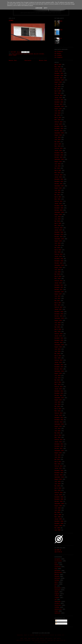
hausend (31, 54)
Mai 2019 (57, 248)
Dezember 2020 (59, 206)
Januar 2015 (58, 362)
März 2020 (58, 226)
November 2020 (59, 208)
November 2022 (59, 155)
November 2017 (59, 287)
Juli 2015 (58, 349)
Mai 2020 (57, 221)
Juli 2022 (58, 164)
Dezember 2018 (59, 259)
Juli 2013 (58, 402)
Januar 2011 (58, 468)
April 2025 (58, 91)
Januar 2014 (58, 389)
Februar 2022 (59, 175)
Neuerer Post (13, 60)
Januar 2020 (58, 230)
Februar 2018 (59, 281)
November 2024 (59, 102)
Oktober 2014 (59, 369)
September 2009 (59, 504)
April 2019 (58, 250)
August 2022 (58, 162)
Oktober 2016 (59, 316)
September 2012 (59, 424)
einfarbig (58, 567)
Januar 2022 (58, 177)
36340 (61, 30)
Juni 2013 (58, 404)
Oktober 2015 (59, 343)
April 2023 (58, 144)
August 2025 (58, 82)
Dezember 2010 (59, 471)
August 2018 (58, 268)
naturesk (57, 590)
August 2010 (58, 479)
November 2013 (59, 393)
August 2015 (58, 347)
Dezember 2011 (59, 444)
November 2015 (59, 340)
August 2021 (58, 188)
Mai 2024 (57, 115)
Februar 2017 (59, 307)
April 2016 (58, 329)
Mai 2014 (57, 380)
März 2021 (58, 199)
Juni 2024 (58, 113)
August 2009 (58, 506)
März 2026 (58, 67)
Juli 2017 (58, 296)
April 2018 (58, 276)
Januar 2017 (58, 309)
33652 (61, 21)
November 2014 (59, 367)
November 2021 (59, 181)
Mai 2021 (57, 195)
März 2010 (58, 490)
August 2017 (58, 294)
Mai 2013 (57, 407)
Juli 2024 (58, 111)
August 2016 (58, 320)
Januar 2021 (58, 204)
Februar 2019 (59, 254)
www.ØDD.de (58, 550)
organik (57, 594)
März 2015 (58, 358)
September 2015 (59, 345)
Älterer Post (43, 60)
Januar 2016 (58, 336)
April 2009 (58, 515)
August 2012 (58, 426)
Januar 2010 (58, 495)
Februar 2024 (59, 122)
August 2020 (58, 215)
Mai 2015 (57, 354)
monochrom (58, 588)
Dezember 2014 (59, 365)
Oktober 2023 (59, 131)
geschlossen (19, 54)
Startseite (28, 60)
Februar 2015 (59, 360)
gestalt (26, 54)
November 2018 (59, 261)
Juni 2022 (58, 166)
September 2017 (59, 292)
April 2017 (58, 303)
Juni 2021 (58, 193)
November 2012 (59, 420)
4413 (60, 38)
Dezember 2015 (59, 338)
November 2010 (59, 473)
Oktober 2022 (59, 157)
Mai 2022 (57, 168)
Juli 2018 (58, 270)
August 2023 (58, 135)
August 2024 (58, 109)
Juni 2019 (58, 245)
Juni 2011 (58, 457)
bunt (13, 54)
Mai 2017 (57, 301)
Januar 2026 (58, 71)
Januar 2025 (58, 98)
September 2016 (59, 318)
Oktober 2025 (59, 78)
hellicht (36, 54)
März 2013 (58, 411)
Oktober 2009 (59, 501)
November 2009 (59, 499)
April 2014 (58, 382)
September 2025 (59, 80)
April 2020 (58, 223)
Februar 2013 (59, 413)
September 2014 (59, 371)
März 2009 (58, 517)
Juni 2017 (58, 298)
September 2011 (59, 451)
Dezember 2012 (59, 418)
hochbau (42, 54)
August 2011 (58, 453)
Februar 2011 (59, 466)
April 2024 (58, 117)
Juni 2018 (58, 272)
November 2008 (59, 523)
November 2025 (59, 76)
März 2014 (58, 384)
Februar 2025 (59, 95)
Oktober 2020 (59, 210)
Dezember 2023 (59, 126)
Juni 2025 (58, 87)
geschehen (58, 571)
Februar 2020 (59, 228)
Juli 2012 (58, 429)
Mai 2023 (57, 142)
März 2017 (58, 305)
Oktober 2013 (59, 395)
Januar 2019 (58, 256)
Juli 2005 (58, 530)
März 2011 (58, 464)
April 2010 (58, 488)
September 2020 (59, 212)
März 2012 (58, 437)
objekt (57, 592)
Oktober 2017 (59, 290)
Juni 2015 (58, 351)
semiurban (58, 602)
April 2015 (58, 356)
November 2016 (59, 314)
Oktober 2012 (59, 422)
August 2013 (58, 400)
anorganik (58, 559)
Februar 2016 (59, 334)
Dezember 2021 (59, 179)
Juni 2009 (58, 510)
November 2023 (59, 129)
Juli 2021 (58, 190)
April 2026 (58, 65)
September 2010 (59, 477)
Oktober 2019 (59, 237)
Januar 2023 (58, 151)
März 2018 (58, 279)
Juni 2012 (58, 431)
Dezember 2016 (59, 312)
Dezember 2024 (59, 100)
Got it (46, 8)
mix (56, 586)
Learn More (39, 8)
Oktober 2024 (59, 104)
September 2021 (59, 186)
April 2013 (58, 409)
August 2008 (58, 526)
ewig (56, 569)
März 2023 (58, 146)
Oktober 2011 (59, 448)
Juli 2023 (58, 137)
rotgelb (57, 598)
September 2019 (59, 239)
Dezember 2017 (59, 285)
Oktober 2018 (59, 263)
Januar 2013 (58, 415)
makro (11, 55)
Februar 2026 (59, 69)
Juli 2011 (58, 455)
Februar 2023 (59, 148)
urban (15, 55)
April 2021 (58, 197)
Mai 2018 (57, 274)
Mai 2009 (57, 512)
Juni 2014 (58, 378)
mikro (56, 584)
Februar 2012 (59, 440)
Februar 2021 (59, 201)
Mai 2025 (57, 89)
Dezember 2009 (59, 497)
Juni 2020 (58, 219)
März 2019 (58, 252)
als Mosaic (58, 54)
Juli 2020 (58, 217)
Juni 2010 (58, 484)
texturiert (58, 605)
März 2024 (58, 120)
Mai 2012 (57, 433)
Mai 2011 (57, 459)
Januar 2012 (58, 442)
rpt (56, 600)
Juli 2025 (58, 84)
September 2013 (59, 398)
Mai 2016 (57, 327)
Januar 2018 (58, 283)
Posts (58, 621)
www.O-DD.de (58, 552)
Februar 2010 (59, 493)
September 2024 (59, 106)
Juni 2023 (58, 140)
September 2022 (59, 159)
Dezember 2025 (59, 73)
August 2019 (58, 241)
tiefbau (57, 607)
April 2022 (58, 170)
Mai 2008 (57, 528)
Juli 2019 (58, 243)
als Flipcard (59, 52)
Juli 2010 (58, 482)
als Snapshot (59, 57)
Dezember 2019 (59, 232)
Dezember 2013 (59, 391)
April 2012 (58, 435)
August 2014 (58, 373)
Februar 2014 (59, 387)
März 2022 (58, 173)
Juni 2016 (58, 325)
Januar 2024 (58, 124)
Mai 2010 (57, 486)
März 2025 (58, 93)
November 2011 (59, 446)
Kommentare (60, 624)
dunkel (57, 565)
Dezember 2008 (59, 521)
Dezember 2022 (59, 153)
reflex (57, 596)
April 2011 (58, 462)
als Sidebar (58, 55)
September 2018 (59, 265)
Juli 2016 (58, 323)
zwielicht (58, 613)
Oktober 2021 (59, 184)
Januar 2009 (58, 519)
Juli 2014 (58, 376)
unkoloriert (58, 609)
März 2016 (58, 332)
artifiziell (58, 561)
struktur (57, 603)
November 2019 (59, 234)
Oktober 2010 (59, 475)
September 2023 (59, 133)
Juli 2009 (58, 508)
